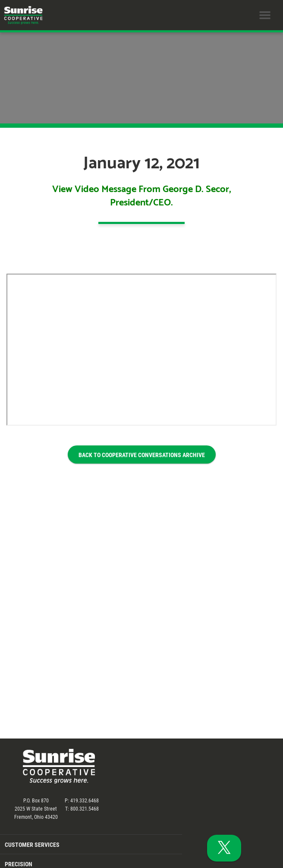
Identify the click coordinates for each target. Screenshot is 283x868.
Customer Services (32, 844)
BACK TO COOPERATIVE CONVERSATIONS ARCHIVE (142, 455)
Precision (19, 864)
